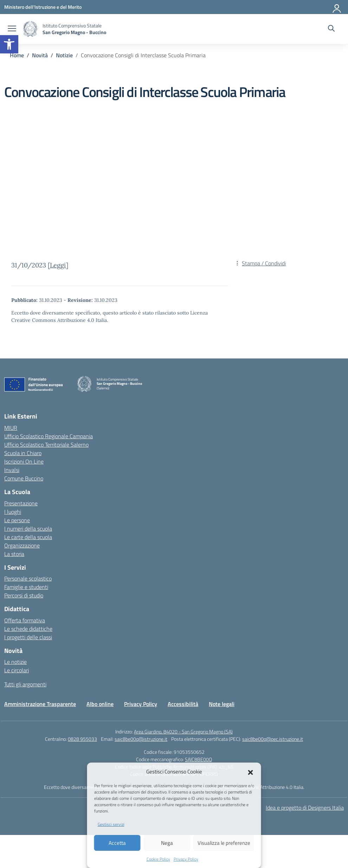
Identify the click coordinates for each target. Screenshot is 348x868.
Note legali (222, 704)
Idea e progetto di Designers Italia (305, 808)
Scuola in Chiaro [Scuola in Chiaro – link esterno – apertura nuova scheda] (23, 453)
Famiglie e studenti (26, 587)
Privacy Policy (186, 859)
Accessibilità (183, 704)
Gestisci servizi (111, 824)
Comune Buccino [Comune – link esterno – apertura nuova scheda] (24, 478)
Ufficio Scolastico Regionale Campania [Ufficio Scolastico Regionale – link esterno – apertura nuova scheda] (49, 436)
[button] (9, 44)
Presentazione (21, 503)
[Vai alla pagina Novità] (40, 55)
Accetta (117, 843)
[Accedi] (337, 7)
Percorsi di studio (24, 595)
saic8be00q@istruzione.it (141, 739)
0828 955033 (82, 739)
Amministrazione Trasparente (40, 704)
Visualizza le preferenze (224, 843)
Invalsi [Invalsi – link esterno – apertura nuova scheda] (12, 470)
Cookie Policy (158, 859)
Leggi (58, 265)
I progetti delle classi (28, 637)
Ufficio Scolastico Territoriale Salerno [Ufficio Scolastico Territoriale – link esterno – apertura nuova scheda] (46, 445)
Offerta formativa (25, 620)
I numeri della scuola (28, 529)
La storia (14, 554)
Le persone (17, 520)
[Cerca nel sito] (331, 29)
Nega (167, 843)
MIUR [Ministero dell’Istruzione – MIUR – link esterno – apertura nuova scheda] (11, 428)
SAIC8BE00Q (198, 759)
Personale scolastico (28, 578)
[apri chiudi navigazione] (12, 29)
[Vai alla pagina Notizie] (64, 55)
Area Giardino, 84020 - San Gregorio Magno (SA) (183, 731)
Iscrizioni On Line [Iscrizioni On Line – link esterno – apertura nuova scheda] (24, 461)
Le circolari (17, 670)
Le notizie (15, 662)
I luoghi (13, 512)
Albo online (100, 704)
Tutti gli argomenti (25, 684)
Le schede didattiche (28, 629)
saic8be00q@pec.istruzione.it (273, 739)
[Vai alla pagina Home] (17, 55)
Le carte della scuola (28, 537)
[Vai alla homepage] (30, 29)
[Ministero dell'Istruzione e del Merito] (43, 7)
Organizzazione (22, 545)
